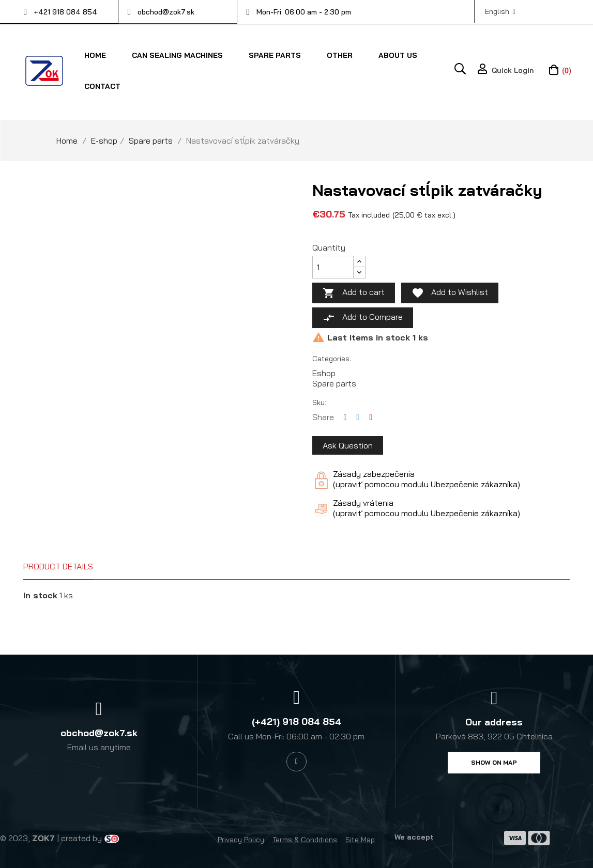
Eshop (324, 373)
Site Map (360, 839)
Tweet (358, 417)
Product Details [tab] (58, 566)
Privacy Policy (241, 839)
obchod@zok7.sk (166, 12)
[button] (494, 762)
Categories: (332, 358)
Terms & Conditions (305, 839)
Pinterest (371, 417)
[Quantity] (333, 267)
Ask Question (348, 445)
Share (345, 417)
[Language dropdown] (500, 11)
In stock (40, 595)
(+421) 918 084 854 (296, 721)
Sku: (319, 402)
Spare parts (334, 383)
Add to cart (354, 292)
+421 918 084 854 (65, 12)
